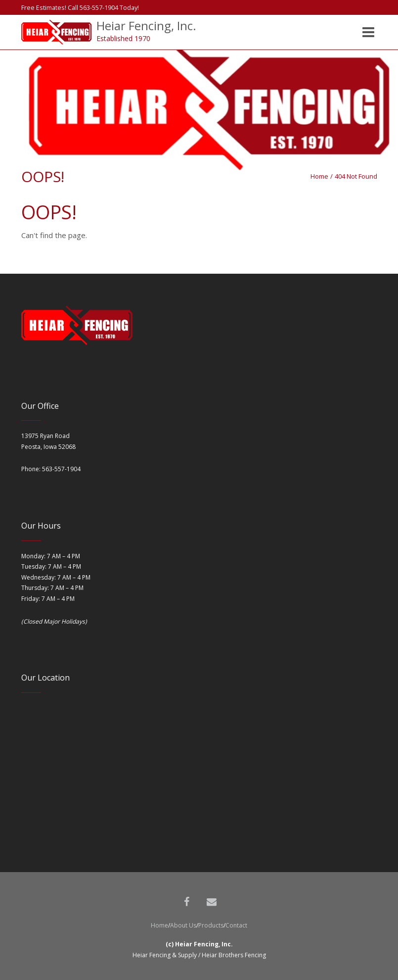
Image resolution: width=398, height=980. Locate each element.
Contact (236, 925)
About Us (183, 925)
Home (319, 176)
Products (211, 925)
